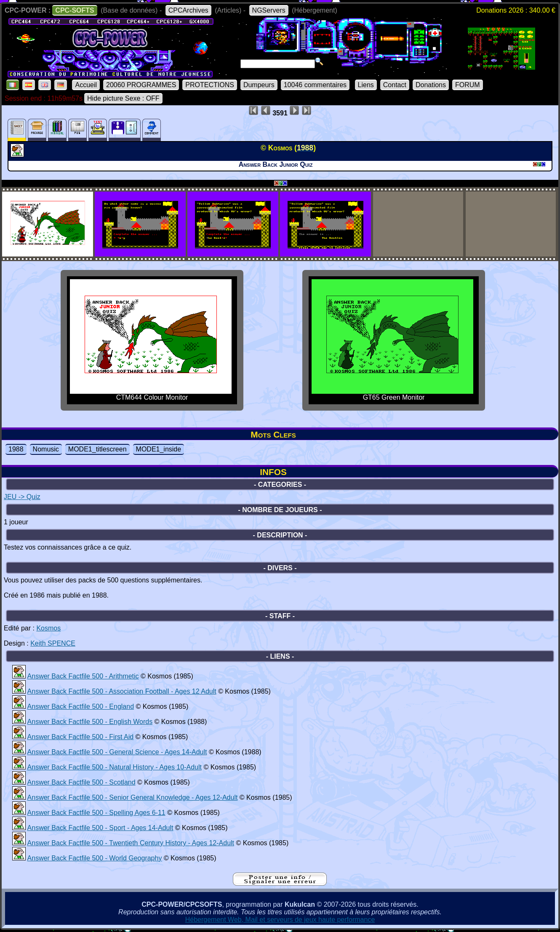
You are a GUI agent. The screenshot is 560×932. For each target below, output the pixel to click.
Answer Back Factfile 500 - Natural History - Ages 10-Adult (115, 767)
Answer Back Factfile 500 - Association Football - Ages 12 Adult (122, 691)
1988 (16, 449)
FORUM (468, 85)
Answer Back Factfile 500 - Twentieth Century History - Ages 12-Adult (131, 843)
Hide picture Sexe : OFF (123, 98)
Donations (431, 85)
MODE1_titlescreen (97, 449)
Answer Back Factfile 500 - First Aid (81, 737)
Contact (395, 85)
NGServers (269, 10)
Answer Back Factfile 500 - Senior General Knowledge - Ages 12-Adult (133, 797)
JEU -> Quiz (22, 497)
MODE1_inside (159, 449)
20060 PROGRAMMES (141, 85)
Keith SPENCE (53, 643)
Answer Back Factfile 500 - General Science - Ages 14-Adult (117, 752)
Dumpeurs (259, 85)
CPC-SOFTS (75, 10)
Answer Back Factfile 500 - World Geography (95, 858)
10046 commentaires (315, 85)
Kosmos (48, 628)
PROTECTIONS (210, 85)
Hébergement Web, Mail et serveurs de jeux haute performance (280, 920)
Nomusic (46, 449)
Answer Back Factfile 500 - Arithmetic (83, 676)
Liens (366, 85)
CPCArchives (188, 10)
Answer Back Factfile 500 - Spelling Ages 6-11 (96, 813)
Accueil (86, 85)
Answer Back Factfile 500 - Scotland (81, 782)
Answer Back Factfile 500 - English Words (90, 722)
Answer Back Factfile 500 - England (81, 706)
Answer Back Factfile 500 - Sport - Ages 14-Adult (100, 828)
